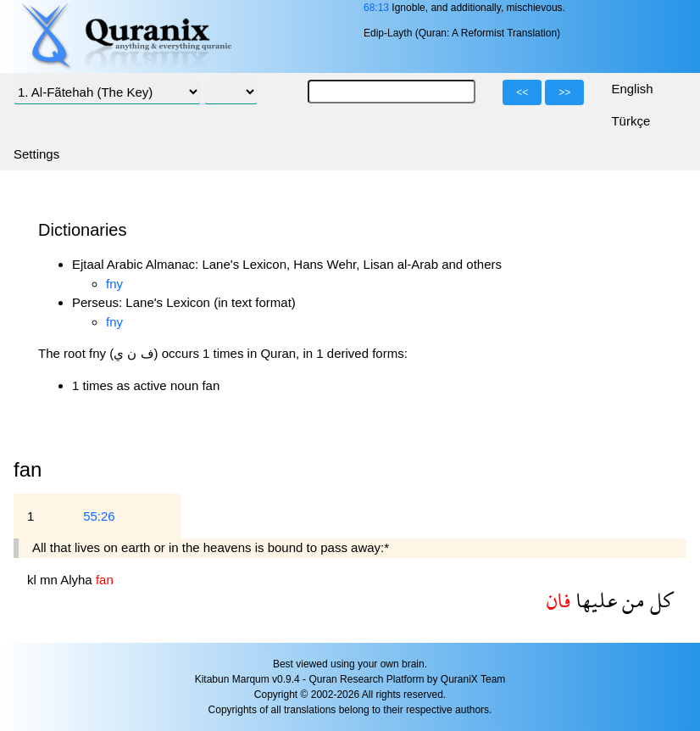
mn (50, 580)
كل (659, 600)
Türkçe (631, 121)
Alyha (78, 580)
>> (564, 92)
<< (522, 92)
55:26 (99, 516)
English (632, 89)
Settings (36, 154)
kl (33, 580)
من (631, 600)
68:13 (376, 8)
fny (114, 284)
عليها (594, 600)
